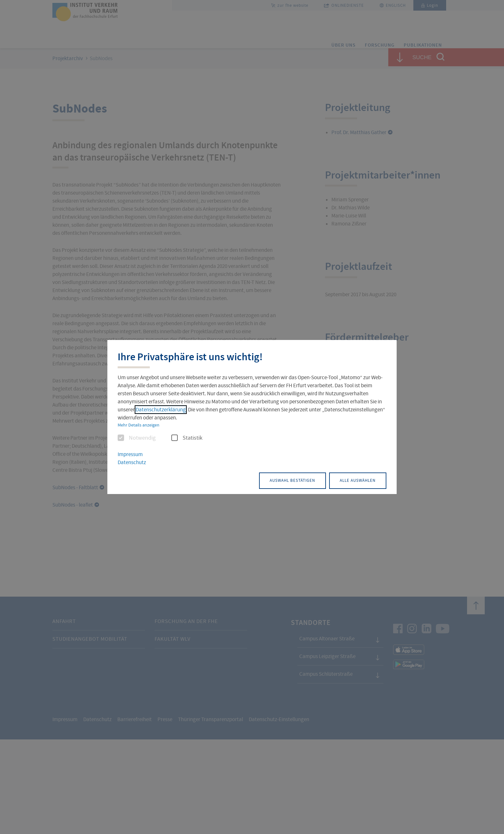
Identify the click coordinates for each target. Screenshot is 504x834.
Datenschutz (132, 463)
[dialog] (252, 417)
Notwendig (137, 439)
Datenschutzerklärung (161, 410)
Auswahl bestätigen (279, 480)
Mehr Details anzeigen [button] (139, 426)
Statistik (187, 439)
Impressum (130, 455)
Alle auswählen (353, 480)
